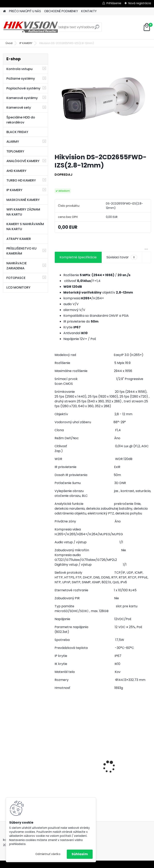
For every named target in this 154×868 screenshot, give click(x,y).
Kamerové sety (19, 108)
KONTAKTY (89, 11)
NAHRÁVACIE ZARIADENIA (17, 266)
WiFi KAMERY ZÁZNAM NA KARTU (23, 212)
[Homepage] (4, 11)
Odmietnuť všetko (48, 854)
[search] (97, 29)
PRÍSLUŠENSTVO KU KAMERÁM (21, 251)
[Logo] (31, 27)
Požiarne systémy (21, 79)
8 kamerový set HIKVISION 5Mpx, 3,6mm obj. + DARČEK (127, 762)
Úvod (9, 43)
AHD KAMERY (16, 171)
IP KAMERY (26, 43)
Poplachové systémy (23, 88)
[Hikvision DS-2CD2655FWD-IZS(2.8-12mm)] (103, 102)
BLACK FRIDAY (17, 132)
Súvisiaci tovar (122, 257)
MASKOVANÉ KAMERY (23, 200)
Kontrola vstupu (19, 69)
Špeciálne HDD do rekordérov (21, 120)
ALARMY (13, 142)
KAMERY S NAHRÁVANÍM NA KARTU (25, 227)
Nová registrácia (140, 3)
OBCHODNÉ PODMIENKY (61, 11)
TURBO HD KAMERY (21, 180)
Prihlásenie (114, 3)
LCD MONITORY (18, 287)
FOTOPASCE (16, 278)
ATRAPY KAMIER (19, 239)
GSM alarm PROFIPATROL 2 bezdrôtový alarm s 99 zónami (78, 771)
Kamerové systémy (22, 98)
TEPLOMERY (15, 151)
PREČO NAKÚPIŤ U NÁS (25, 11)
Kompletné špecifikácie (78, 257)
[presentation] (57, 760)
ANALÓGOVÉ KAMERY (23, 161)
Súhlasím (80, 854)
